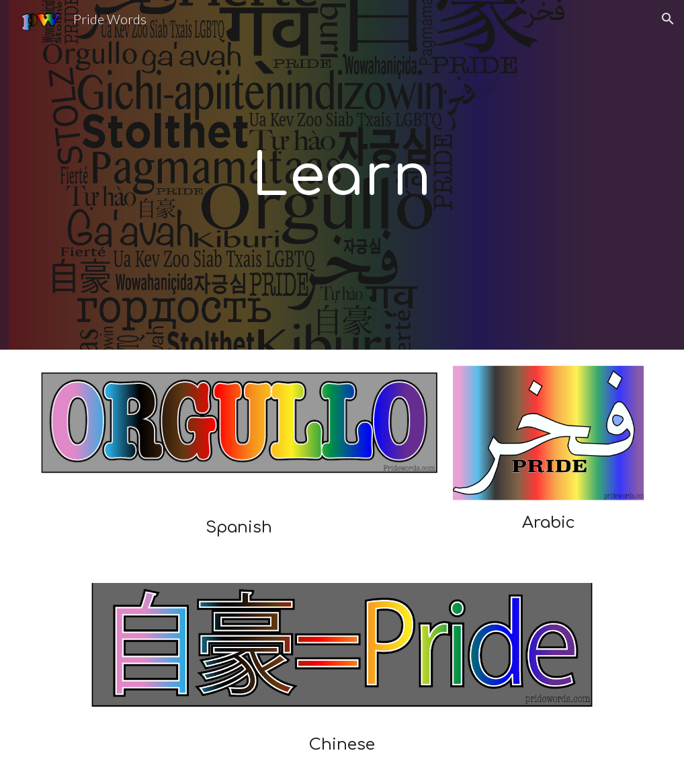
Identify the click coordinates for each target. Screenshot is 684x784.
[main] (342, 175)
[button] (668, 19)
